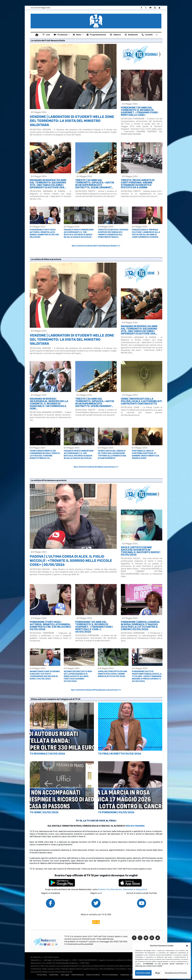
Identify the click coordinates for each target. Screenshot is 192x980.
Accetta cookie (143, 973)
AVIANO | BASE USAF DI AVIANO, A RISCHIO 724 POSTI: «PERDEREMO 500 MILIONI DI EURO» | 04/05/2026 (45, 675)
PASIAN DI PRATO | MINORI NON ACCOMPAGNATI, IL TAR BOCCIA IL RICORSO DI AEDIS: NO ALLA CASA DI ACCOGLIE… (79, 234)
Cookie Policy (54, 975)
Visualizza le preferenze (176, 973)
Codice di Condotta (93, 975)
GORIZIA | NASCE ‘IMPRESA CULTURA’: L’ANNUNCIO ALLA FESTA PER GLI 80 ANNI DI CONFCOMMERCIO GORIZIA (146, 234)
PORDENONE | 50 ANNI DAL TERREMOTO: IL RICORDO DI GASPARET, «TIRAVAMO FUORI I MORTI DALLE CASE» (140, 111)
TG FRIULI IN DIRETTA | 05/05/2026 (120, 754)
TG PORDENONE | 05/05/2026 (116, 813)
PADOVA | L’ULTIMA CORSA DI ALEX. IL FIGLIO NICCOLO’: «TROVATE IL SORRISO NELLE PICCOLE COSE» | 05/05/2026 (71, 561)
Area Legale (65, 975)
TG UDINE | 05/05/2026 (44, 813)
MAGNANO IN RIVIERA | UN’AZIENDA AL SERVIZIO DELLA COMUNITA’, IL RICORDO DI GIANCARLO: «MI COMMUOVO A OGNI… (49, 404)
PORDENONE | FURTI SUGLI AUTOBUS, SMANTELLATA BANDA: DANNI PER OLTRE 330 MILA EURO (44, 234)
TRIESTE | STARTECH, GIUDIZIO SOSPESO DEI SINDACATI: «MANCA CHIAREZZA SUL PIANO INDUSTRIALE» (113, 234)
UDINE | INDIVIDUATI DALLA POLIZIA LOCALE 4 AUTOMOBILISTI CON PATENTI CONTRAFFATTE (141, 401)
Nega (158, 973)
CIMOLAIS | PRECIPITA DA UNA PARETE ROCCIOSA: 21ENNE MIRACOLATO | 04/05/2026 (112, 674)
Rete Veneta (116, 890)
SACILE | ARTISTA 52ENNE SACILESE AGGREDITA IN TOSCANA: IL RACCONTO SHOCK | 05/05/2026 (141, 551)
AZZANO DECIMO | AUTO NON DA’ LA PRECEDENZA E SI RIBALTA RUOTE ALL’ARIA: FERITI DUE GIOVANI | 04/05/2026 (78, 677)
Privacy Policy (42, 975)
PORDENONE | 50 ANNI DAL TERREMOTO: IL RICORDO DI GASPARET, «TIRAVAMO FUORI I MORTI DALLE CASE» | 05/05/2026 (94, 627)
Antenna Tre (104, 890)
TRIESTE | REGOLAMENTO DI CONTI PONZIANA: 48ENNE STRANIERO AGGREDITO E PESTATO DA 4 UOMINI (138, 184)
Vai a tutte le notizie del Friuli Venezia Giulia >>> (96, 246)
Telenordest (128, 890)
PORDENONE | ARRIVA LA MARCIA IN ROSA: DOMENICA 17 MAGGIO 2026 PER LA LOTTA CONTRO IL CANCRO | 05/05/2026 (140, 626)
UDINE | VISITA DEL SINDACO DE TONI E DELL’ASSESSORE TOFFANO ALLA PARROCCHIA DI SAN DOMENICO (112, 455)
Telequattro (141, 890)
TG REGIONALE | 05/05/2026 (47, 754)
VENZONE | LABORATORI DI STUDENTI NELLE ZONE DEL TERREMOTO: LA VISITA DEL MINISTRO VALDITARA (72, 121)
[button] (187, 946)
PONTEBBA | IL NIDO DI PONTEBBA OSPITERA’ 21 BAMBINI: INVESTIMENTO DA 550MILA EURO (145, 455)
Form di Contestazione (110, 975)
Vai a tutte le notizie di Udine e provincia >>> (96, 467)
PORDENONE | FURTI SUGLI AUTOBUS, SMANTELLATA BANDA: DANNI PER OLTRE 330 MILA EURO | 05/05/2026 (50, 626)
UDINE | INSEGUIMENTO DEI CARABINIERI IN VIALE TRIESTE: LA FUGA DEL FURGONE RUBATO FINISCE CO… (45, 455)
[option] (45, 223)
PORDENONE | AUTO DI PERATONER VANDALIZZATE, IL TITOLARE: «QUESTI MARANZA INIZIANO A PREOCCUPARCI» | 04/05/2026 (147, 677)
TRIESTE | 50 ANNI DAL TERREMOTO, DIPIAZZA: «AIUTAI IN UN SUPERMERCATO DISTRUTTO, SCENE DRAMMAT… (95, 184)
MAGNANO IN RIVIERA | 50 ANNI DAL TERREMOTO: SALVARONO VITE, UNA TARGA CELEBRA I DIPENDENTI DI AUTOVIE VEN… (48, 184)
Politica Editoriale (78, 975)
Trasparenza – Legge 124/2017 (131, 975)
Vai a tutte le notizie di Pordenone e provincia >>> (96, 690)
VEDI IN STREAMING (135, 826)
